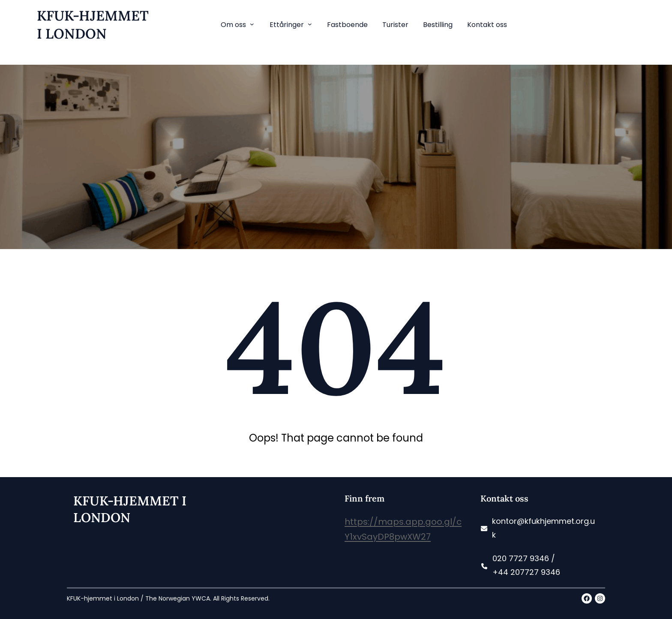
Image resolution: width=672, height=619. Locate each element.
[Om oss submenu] (252, 24)
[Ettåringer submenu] (310, 24)
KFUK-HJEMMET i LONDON (93, 25)
